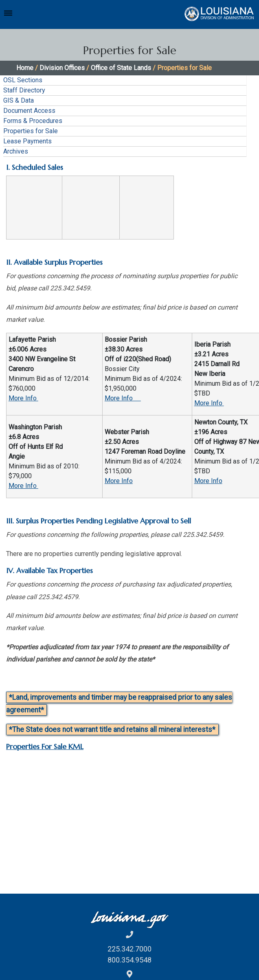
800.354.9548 (129, 960)
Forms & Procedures (33, 121)
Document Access (29, 111)
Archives (16, 151)
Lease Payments (27, 141)
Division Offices (62, 68)
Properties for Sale (31, 131)
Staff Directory (24, 90)
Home (25, 68)
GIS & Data (19, 100)
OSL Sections (23, 80)
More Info (23, 398)
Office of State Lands (121, 68)
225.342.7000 (129, 949)
